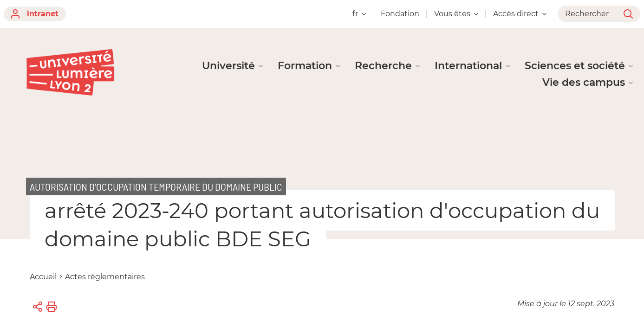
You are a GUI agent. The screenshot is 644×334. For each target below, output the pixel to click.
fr (359, 14)
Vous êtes (456, 14)
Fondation (400, 14)
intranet (35, 14)
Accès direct (520, 14)
